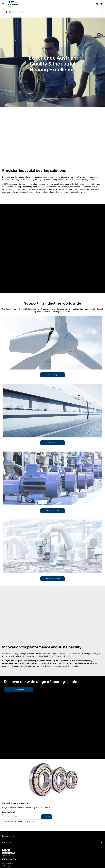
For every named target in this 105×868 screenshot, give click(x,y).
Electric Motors (53, 511)
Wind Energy (52, 375)
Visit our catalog (19, 690)
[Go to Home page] (13, 4)
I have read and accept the (20, 821)
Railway (52, 443)
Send (46, 817)
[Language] (97, 4)
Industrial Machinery (52, 579)
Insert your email (8, 812)
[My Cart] (101, 4)
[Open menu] (4, 4)
